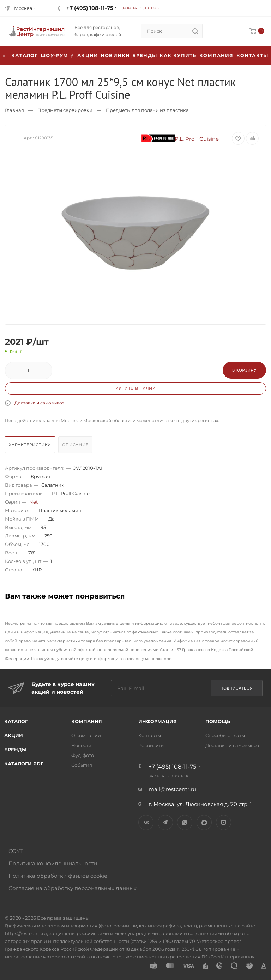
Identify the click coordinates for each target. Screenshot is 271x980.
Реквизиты (151, 745)
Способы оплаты (225, 735)
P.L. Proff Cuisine (180, 139)
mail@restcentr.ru (172, 789)
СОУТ (16, 851)
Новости (81, 745)
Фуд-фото (83, 755)
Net (34, 502)
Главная (14, 110)
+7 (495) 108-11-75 (90, 8)
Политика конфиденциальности (53, 863)
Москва (23, 8)
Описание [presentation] (75, 445)
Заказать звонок (140, 8)
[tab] (31, 446)
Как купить (178, 55)
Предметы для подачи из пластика (147, 110)
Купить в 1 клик (135, 388)
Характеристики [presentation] (30, 445)
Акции (14, 735)
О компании (86, 735)
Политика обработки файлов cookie (58, 876)
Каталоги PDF (24, 764)
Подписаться (236, 688)
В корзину (244, 370)
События (82, 765)
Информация (158, 721)
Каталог (16, 721)
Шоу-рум (54, 55)
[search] (195, 31)
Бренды (145, 55)
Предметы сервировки (65, 110)
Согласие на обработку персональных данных (73, 888)
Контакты (252, 55)
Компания (216, 55)
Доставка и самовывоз (39, 403)
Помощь (218, 721)
